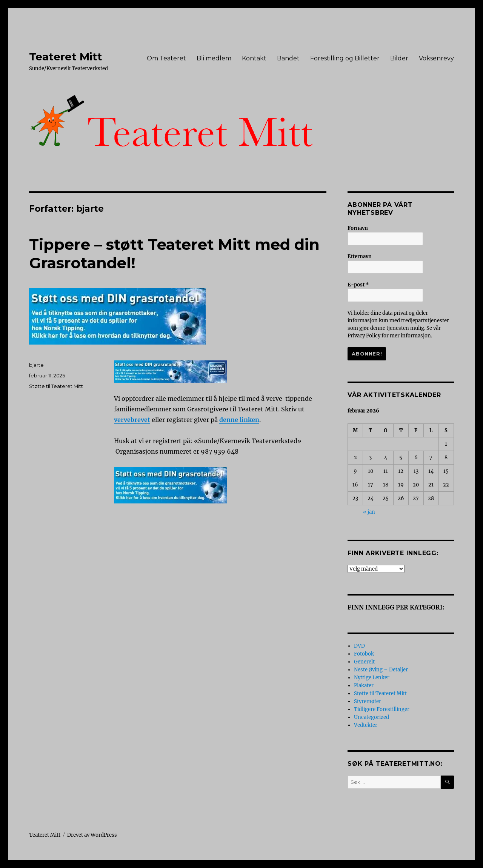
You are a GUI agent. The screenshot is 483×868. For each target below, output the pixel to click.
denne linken (239, 420)
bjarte (36, 365)
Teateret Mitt (66, 57)
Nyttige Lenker (372, 678)
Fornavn (358, 228)
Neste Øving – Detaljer (381, 670)
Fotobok (364, 654)
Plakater (364, 686)
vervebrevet (132, 420)
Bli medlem (214, 58)
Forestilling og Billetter (345, 58)
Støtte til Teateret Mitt (56, 386)
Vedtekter (366, 725)
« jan (369, 512)
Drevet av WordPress (92, 835)
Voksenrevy (436, 58)
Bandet (288, 58)
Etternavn (360, 256)
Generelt (364, 662)
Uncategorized (371, 717)
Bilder (399, 58)
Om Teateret (166, 58)
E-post (358, 285)
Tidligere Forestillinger (382, 709)
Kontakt (254, 58)
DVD (359, 646)
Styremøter (368, 701)
